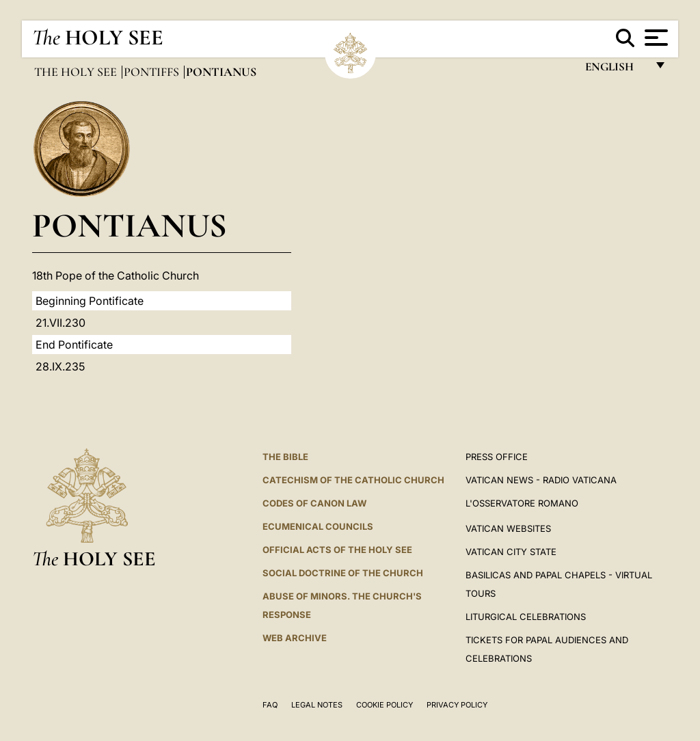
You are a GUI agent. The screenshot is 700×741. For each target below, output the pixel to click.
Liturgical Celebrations (526, 617)
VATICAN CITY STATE (511, 552)
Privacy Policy (457, 705)
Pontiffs (153, 72)
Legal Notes (317, 705)
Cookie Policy (385, 705)
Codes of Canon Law (314, 503)
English (616, 70)
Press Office (497, 457)
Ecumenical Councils (318, 526)
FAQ (270, 705)
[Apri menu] (655, 38)
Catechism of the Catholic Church (353, 480)
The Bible (285, 457)
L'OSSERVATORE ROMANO (522, 503)
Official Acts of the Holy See (337, 550)
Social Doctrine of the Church (343, 573)
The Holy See (77, 72)
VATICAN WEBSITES (508, 528)
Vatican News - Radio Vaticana (541, 480)
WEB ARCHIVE (295, 638)
